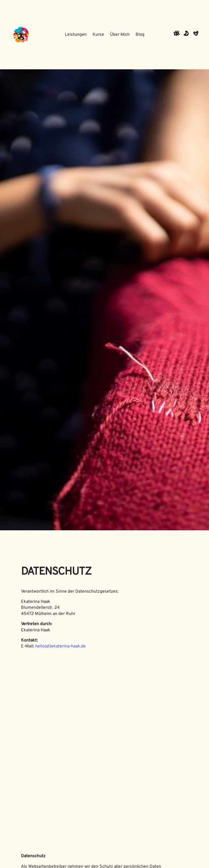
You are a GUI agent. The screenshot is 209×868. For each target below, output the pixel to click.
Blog (140, 35)
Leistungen (76, 35)
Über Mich (120, 35)
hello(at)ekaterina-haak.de (61, 646)
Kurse (98, 35)
